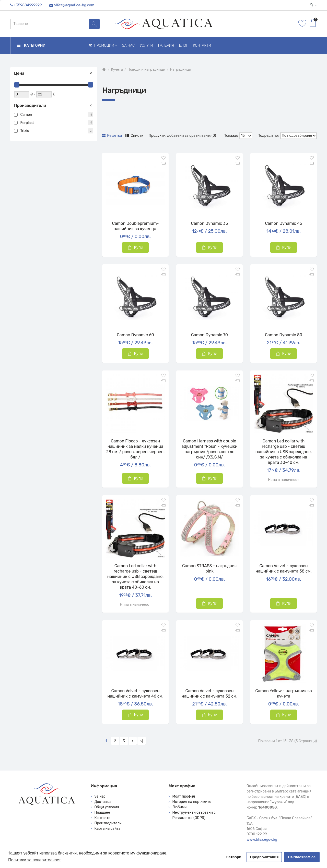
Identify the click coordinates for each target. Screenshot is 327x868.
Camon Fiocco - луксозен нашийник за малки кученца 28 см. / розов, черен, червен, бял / (136, 449)
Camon (26, 115)
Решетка (112, 136)
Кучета (117, 70)
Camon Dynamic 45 (283, 223)
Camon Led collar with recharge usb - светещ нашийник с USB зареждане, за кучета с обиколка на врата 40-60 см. (136, 576)
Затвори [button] (234, 857)
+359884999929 (28, 5)
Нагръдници (180, 70)
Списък (134, 136)
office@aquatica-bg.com (74, 5)
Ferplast (27, 123)
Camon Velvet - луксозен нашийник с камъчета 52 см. (209, 693)
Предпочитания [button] (264, 857)
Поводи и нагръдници (146, 70)
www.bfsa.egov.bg (262, 840)
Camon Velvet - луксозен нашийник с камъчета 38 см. (283, 568)
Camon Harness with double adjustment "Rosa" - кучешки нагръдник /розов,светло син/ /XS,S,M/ (209, 449)
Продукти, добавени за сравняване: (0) (182, 136)
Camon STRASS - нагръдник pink (209, 568)
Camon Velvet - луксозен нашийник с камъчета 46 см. (136, 693)
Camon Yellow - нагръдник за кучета (284, 693)
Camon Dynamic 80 (284, 335)
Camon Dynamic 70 (209, 335)
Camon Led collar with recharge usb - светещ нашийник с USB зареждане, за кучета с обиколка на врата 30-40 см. (284, 452)
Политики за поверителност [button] (34, 860)
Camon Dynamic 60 (135, 335)
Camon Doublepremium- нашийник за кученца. (136, 226)
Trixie (25, 131)
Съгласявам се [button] (302, 857)
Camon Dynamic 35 (210, 223)
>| (142, 741)
